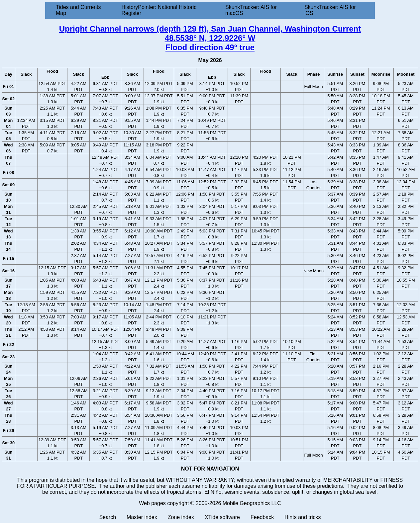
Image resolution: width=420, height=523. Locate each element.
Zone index (181, 517)
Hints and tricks (303, 517)
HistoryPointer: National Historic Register (159, 10)
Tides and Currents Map (78, 10)
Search (107, 517)
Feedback (262, 517)
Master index (142, 517)
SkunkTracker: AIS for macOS (251, 10)
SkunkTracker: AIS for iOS (330, 10)
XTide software (222, 517)
